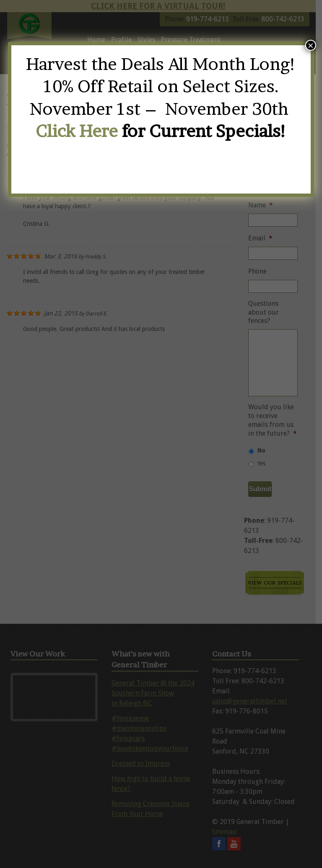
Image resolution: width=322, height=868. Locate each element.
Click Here (77, 131)
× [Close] (311, 45)
